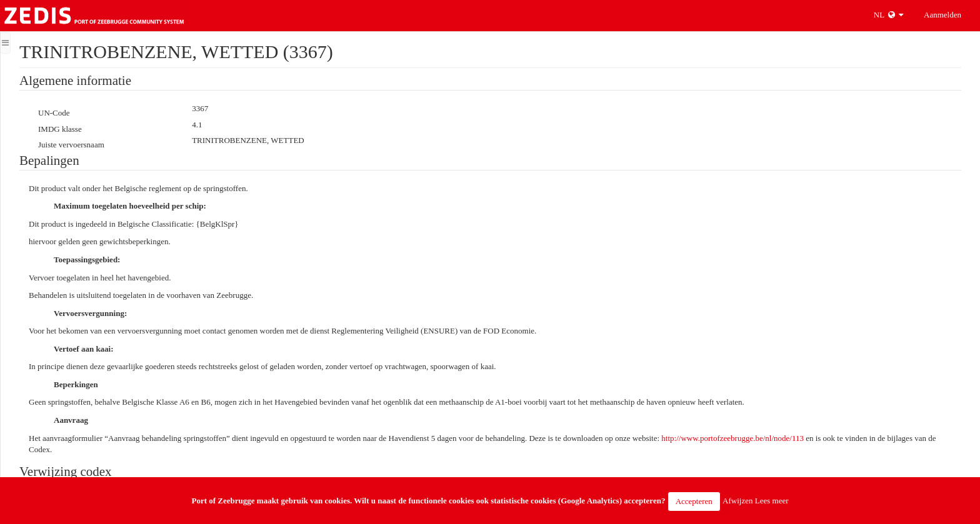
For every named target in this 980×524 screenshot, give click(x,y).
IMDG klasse (60, 129)
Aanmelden (942, 15)
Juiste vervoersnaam (71, 145)
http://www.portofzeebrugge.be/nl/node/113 (732, 438)
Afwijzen (737, 501)
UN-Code (54, 113)
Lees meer (772, 501)
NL (888, 15)
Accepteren (694, 501)
